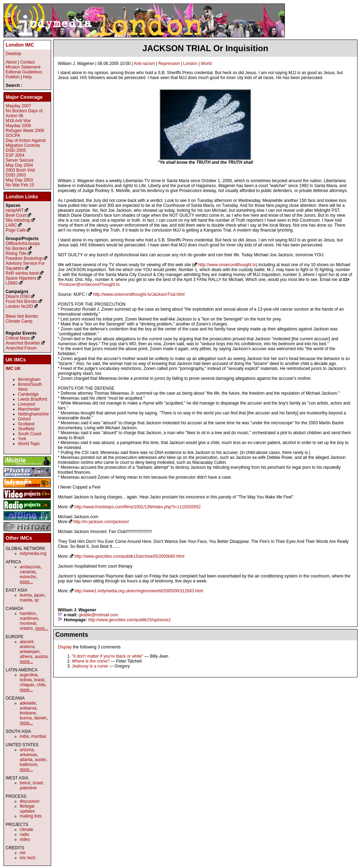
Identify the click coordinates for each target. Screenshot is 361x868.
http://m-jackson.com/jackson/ (101, 522)
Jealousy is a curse (90, 666)
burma (26, 595)
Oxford (24, 419)
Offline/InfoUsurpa (23, 244)
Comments (72, 635)
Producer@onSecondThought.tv (89, 285)
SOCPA (13, 136)
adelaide (28, 703)
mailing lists (31, 816)
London (190, 64)
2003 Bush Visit (20, 170)
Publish (13, 77)
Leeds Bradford (32, 399)
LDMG (12, 283)
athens (26, 657)
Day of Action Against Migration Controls (26, 143)
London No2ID (19, 306)
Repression (169, 64)
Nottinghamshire (33, 414)
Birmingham (29, 379)
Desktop (13, 54)
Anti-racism (144, 64)
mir (23, 853)
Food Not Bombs (22, 301)
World (206, 64)
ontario (26, 628)
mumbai (39, 736)
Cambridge (28, 394)
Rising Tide (17, 253)
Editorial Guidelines (24, 72)
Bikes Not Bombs (22, 316)
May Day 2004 (19, 165)
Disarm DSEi (18, 297)
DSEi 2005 (16, 150)
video (25, 839)
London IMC (20, 45)
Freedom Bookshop (24, 258)
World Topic (29, 444)
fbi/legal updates (27, 809)
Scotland (26, 424)
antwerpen (30, 652)
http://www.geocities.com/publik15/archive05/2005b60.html (129, 556)
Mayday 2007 (18, 106)
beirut (25, 783)
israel (38, 783)
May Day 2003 (19, 180)
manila (26, 600)
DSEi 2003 (16, 175)
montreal (28, 623)
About (11, 62)
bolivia (26, 680)
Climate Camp (19, 321)
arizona (27, 750)
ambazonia (30, 567)
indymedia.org (33, 553)
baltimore (28, 765)
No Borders (16, 249)
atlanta (26, 760)
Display (65, 647)
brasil (39, 680)
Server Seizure (20, 160)
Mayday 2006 (18, 126)
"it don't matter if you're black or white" (108, 656)
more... (26, 582)
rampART (15, 210)
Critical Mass (18, 338)
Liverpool (27, 404)
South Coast (30, 434)
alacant (27, 642)
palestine (28, 788)
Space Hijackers (21, 278)
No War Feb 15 (20, 185)
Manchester (29, 409)
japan (39, 595)
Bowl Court (16, 215)
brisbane (28, 713)
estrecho (28, 577)
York (22, 439)
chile (41, 685)
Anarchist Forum (21, 348)
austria (41, 657)
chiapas (27, 685)
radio (25, 834)
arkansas (28, 755)
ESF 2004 (15, 155)
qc (37, 600)
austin (41, 760)
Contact (27, 62)
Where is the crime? (91, 661)
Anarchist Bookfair (23, 343)
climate (26, 830)
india (24, 736)
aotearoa (28, 708)
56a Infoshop (18, 220)
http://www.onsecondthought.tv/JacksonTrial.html (139, 294)
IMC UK (13, 369)
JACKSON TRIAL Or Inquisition (205, 48)
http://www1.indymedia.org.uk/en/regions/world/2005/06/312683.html (139, 591)
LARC (11, 225)
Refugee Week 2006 (25, 131)
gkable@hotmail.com (98, 615)
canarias (28, 572)
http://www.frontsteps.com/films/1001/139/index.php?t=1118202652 (137, 507)
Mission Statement (23, 67)
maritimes (29, 618)
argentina (29, 675)
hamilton (28, 613)
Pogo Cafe (16, 230)
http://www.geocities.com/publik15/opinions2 (130, 620)
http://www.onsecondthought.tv (227, 265)
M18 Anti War (18, 121)
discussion (30, 801)
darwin (40, 718)
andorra (27, 647)
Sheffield (26, 429)
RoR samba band (22, 273)
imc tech (28, 858)
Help (27, 77)
